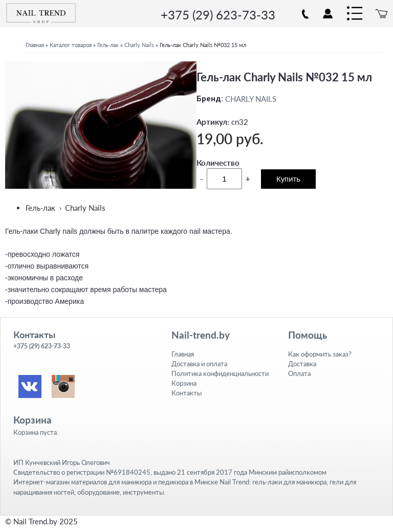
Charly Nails (139, 45)
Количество (218, 163)
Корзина (184, 383)
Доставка (302, 364)
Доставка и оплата (199, 364)
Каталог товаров (71, 45)
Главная (35, 45)
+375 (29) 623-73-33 (218, 15)
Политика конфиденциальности (220, 373)
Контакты (187, 393)
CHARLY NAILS (251, 99)
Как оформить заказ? (320, 354)
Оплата (299, 373)
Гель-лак (108, 45)
